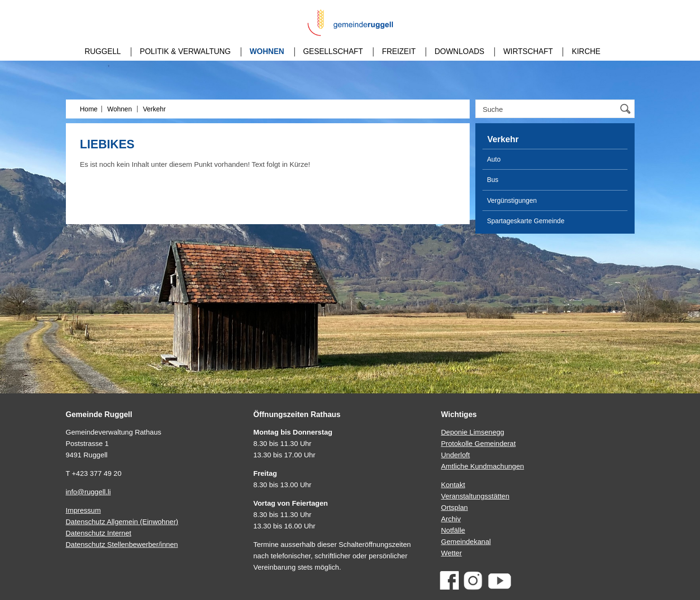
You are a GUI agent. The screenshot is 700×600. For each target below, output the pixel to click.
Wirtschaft (528, 51)
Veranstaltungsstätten (475, 496)
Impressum (83, 510)
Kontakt (453, 485)
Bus (493, 180)
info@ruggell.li (88, 492)
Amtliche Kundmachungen (483, 466)
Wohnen (267, 51)
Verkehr (154, 109)
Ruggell (103, 51)
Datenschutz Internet (99, 533)
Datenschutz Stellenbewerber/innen (122, 544)
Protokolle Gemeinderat (479, 443)
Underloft (456, 455)
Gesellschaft (333, 51)
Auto (494, 159)
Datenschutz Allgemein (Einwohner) (122, 522)
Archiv (451, 519)
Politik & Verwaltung (185, 51)
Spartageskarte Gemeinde (526, 221)
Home (89, 109)
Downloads (459, 51)
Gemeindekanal (466, 541)
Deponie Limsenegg (473, 432)
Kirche (586, 51)
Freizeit (399, 51)
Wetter (452, 553)
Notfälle (453, 530)
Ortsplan (455, 507)
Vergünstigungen (512, 200)
